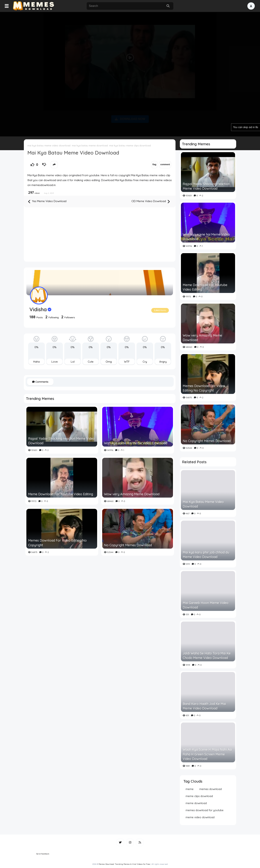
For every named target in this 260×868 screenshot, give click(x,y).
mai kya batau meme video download (49, 145)
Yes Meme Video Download (47, 201)
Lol (73, 362)
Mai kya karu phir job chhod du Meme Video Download (206, 555)
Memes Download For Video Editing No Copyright (57, 543)
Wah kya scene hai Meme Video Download (136, 443)
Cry (145, 362)
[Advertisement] (130, 73)
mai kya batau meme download (90, 145)
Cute (91, 362)
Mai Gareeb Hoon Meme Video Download (206, 605)
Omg (109, 362)
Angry (163, 362)
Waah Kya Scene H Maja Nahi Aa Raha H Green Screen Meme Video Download (207, 754)
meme (190, 789)
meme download (196, 803)
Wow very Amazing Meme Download (132, 494)
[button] (251, 6)
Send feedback (43, 854)
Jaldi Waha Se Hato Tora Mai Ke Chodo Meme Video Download (207, 656)
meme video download (200, 817)
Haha (36, 362)
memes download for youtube (205, 810)
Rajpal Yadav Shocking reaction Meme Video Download (61, 441)
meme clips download (199, 796)
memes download (211, 789)
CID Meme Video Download (151, 201)
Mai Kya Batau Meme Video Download (203, 504)
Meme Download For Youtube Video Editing (61, 494)
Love (55, 362)
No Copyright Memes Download (128, 545)
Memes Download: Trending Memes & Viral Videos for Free (124, 864)
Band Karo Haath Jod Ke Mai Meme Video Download (204, 706)
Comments (40, 382)
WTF (127, 362)
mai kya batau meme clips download (130, 145)
